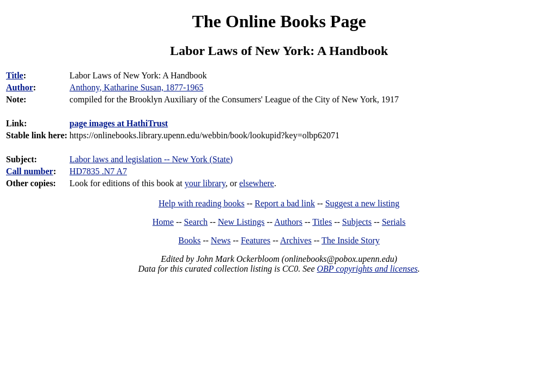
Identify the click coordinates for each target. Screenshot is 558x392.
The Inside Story (351, 240)
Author (20, 87)
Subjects (357, 222)
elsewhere (257, 183)
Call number (30, 171)
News (221, 240)
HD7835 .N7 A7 (98, 171)
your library (205, 183)
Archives (296, 240)
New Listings (241, 222)
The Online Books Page (279, 21)
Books (189, 240)
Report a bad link (285, 203)
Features (256, 240)
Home (163, 222)
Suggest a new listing (362, 203)
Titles (322, 222)
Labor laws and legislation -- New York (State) (151, 159)
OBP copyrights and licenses (367, 269)
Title (15, 75)
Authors (288, 222)
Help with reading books (202, 203)
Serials (394, 222)
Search (196, 222)
